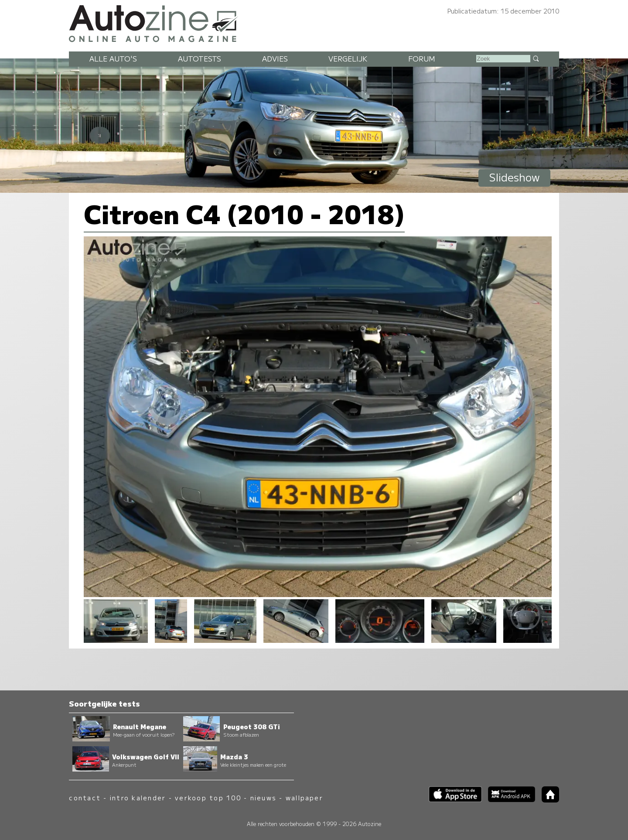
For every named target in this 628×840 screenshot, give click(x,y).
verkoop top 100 (208, 797)
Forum (422, 58)
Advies (275, 58)
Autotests (200, 58)
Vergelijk (348, 58)
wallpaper (304, 797)
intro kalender (138, 797)
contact (85, 797)
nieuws (263, 797)
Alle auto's (113, 58)
